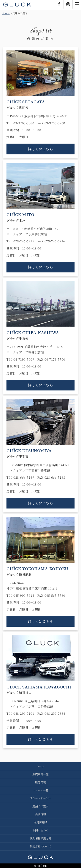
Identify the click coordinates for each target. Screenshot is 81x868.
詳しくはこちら (41, 149)
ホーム (6, 13)
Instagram (68, 4)
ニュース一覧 (41, 790)
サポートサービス (41, 798)
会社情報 (41, 814)
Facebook (59, 4)
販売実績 (41, 782)
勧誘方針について (41, 846)
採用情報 (40, 822)
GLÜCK (17, 4)
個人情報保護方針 (41, 838)
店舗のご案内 (40, 806)
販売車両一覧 (40, 774)
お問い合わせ (40, 830)
